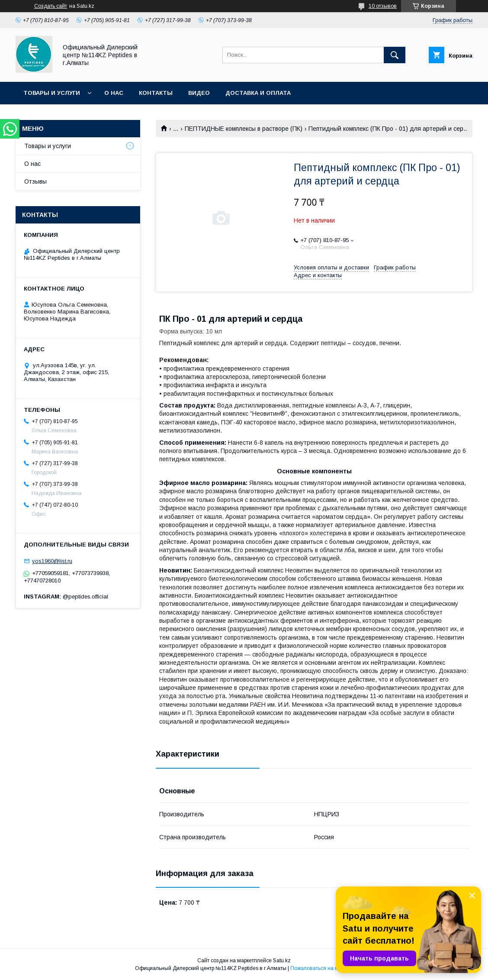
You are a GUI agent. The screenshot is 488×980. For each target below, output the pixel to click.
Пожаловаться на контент (322, 968)
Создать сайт (51, 6)
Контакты (156, 93)
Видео (199, 93)
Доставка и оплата (258, 93)
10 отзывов (383, 6)
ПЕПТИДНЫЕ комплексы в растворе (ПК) (244, 129)
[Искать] (395, 55)
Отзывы (35, 181)
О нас (114, 93)
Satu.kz (282, 961)
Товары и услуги (52, 93)
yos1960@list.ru (52, 561)
